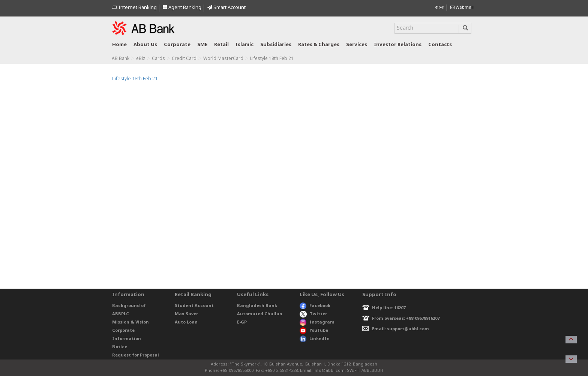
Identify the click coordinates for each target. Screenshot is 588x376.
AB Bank (121, 59)
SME (202, 45)
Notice (120, 347)
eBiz (141, 59)
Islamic (244, 45)
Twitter (313, 314)
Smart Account (226, 8)
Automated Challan (260, 314)
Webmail (462, 7)
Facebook (315, 306)
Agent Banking (182, 8)
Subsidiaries (276, 45)
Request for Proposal (136, 355)
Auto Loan (186, 322)
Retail (221, 45)
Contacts (440, 45)
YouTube (314, 331)
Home (119, 45)
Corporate (177, 45)
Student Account (194, 306)
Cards (158, 59)
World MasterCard (223, 59)
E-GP (242, 322)
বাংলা (439, 7)
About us (145, 45)
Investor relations (398, 45)
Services (357, 45)
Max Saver (186, 314)
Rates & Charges (319, 45)
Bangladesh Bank (257, 306)
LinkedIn (315, 339)
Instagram (317, 322)
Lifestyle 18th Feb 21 (135, 79)
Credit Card (184, 59)
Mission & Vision (130, 322)
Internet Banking (134, 8)
